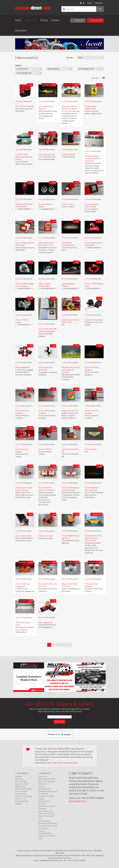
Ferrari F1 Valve (68, 204)
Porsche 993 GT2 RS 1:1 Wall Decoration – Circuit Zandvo (93, 538)
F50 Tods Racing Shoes (25, 106)
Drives (41, 786)
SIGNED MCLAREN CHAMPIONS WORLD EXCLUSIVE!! (93, 159)
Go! (100, 9)
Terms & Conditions (24, 796)
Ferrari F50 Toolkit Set (94, 320)
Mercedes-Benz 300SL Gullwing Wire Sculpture (71, 370)
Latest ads (78, 20)
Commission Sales (23, 789)
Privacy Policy (21, 791)
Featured (19, 779)
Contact (55, 20)
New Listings (21, 781)
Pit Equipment (45, 789)
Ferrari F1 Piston (45, 449)
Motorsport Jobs (46, 811)
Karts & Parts (44, 801)
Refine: (18, 66)
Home (18, 20)
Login (89, 3)
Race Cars (43, 777)
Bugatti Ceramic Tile (70, 411)
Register (99, 3)
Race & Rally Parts (47, 779)
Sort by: (70, 58)
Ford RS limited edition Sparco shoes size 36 (24, 157)
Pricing (44, 20)
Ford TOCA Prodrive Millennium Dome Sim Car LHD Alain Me (70, 109)
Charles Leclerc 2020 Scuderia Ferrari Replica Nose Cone (24, 490)
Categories (31, 20)
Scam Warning (21, 801)
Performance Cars (46, 814)
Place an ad (95, 20)
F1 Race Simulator (46, 536)
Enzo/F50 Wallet (68, 155)
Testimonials (21, 794)
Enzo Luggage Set (22, 367)
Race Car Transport (47, 781)
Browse (19, 777)
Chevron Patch (91, 449)
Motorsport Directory (48, 823)
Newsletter (21, 31)
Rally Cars (43, 784)
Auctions (42, 804)
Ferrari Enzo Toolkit (23, 536)
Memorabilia (44, 821)
